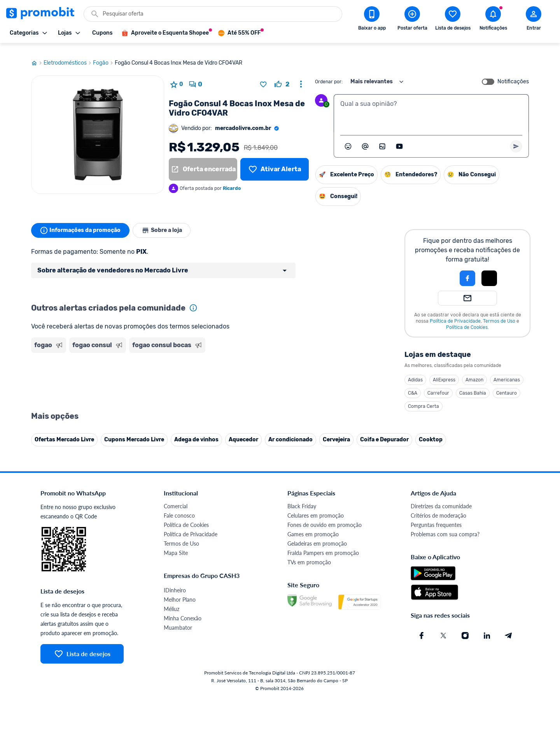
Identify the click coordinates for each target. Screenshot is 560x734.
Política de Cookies (467, 320)
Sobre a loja (164, 223)
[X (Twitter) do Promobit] (443, 628)
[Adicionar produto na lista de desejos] (263, 77)
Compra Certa (423, 399)
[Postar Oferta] (412, 20)
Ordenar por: (329, 74)
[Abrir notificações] (493, 20)
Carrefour (438, 386)
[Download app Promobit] (372, 20)
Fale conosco (179, 508)
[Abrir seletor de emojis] (348, 139)
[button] (441, 271)
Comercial (176, 499)
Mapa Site (176, 545)
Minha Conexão (183, 611)
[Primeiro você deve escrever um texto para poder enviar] (516, 139)
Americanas (507, 372)
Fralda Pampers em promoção (323, 545)
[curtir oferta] (282, 77)
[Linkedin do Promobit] (487, 628)
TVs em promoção (309, 555)
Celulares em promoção (316, 508)
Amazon (474, 372)
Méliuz (171, 601)
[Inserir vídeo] (399, 139)
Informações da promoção (81, 223)
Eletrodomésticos (68, 56)
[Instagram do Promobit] (465, 628)
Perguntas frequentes (436, 517)
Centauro (507, 386)
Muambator (178, 620)
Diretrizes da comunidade (441, 499)
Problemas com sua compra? (445, 527)
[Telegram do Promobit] (509, 628)
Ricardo (232, 181)
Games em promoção (313, 527)
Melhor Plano (180, 592)
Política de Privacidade (455, 314)
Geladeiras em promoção (317, 536)
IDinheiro (175, 583)
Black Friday (302, 499)
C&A (413, 386)
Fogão (104, 56)
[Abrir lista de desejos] (453, 20)
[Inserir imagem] (382, 139)
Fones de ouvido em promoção (325, 517)
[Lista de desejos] (275, 162)
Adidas (415, 372)
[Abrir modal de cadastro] (534, 20)
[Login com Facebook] (467, 271)
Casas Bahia (473, 386)
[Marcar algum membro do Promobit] (365, 139)
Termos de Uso (499, 314)
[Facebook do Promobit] (422, 628)
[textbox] (431, 106)
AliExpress (444, 372)
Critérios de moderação (438, 508)
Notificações (513, 74)
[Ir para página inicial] (37, 56)
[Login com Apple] (489, 271)
